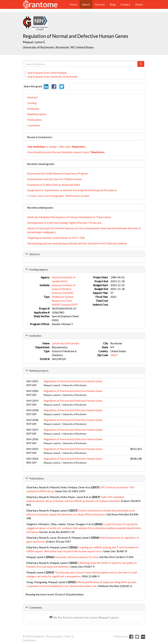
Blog (113, 4)
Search (86, 4)
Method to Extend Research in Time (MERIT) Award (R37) (65, 301)
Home (73, 4)
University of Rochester (66, 343)
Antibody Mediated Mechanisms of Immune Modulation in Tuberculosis (69, 217)
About (139, 4)
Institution (33, 109)
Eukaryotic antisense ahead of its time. (76, 557)
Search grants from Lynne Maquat (45, 73)
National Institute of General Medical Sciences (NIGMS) (64, 289)
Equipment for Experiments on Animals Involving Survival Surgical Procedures (72, 190)
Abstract (32, 97)
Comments (34, 125)
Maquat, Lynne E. (34, 42)
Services (100, 4)
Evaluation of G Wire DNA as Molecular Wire (54, 185)
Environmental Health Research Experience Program (58, 173)
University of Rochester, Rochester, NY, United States (58, 47)
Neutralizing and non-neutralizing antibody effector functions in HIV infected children (77, 243)
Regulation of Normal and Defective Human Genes (73, 381)
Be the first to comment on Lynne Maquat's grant (84, 617)
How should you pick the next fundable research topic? (66, 152)
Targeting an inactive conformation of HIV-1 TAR (56, 238)
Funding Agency (39, 269)
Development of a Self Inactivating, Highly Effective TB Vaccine (64, 223)
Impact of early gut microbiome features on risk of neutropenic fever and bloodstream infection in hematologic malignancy (84, 230)
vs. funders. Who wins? (57, 147)
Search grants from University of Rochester (51, 76)
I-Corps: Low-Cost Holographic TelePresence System (58, 196)
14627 (114, 355)
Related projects (37, 114)
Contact (125, 4)
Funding (32, 103)
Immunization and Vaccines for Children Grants (54, 179)
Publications (35, 120)
